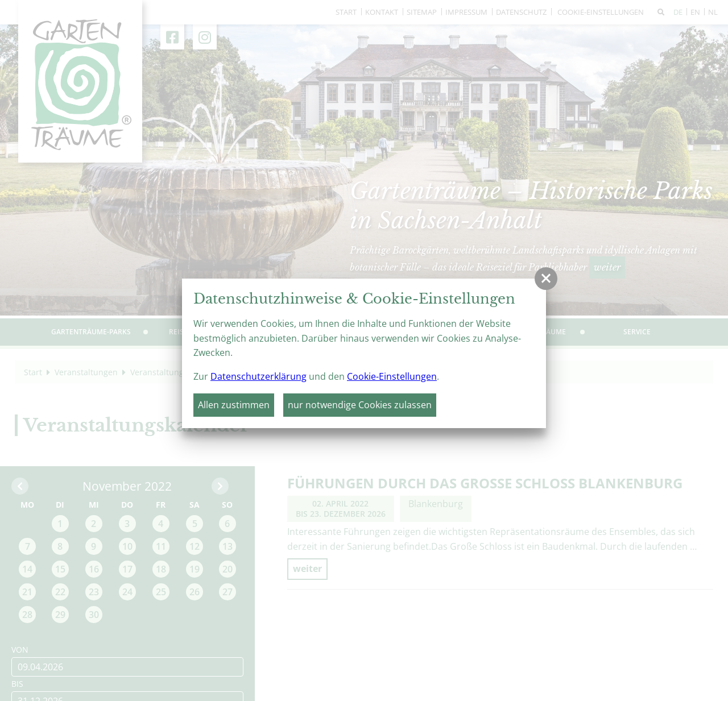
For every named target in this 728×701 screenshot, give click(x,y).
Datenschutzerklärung (258, 376)
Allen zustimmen (234, 405)
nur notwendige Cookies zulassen (360, 405)
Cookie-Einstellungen (392, 376)
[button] (546, 279)
